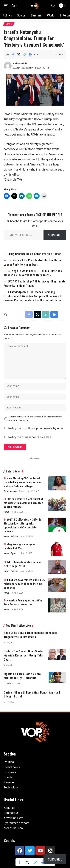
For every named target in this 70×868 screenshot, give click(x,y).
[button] (7, 6)
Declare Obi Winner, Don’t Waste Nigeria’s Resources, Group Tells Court (23, 655)
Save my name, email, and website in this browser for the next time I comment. (35, 419)
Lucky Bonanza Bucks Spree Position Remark (35, 254)
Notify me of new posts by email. (30, 437)
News (9, 24)
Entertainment (11, 491)
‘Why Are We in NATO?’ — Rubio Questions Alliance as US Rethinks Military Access (33, 273)
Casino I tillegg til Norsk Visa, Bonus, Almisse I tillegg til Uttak (32, 694)
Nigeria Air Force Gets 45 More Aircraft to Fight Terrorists (22, 676)
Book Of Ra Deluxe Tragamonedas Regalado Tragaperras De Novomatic (30, 635)
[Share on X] (19, 55)
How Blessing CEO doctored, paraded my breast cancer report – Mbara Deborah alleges (24, 482)
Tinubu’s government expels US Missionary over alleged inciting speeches (24, 584)
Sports (14, 553)
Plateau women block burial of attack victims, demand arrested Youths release (23, 503)
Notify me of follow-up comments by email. (36, 428)
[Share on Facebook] (13, 55)
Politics (14, 536)
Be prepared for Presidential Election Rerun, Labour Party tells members (33, 262)
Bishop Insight (20, 64)
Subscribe (55, 235)
